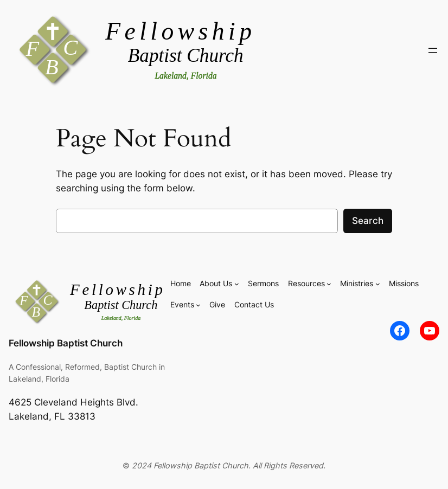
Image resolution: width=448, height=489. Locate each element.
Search (368, 221)
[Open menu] (433, 50)
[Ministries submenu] (378, 284)
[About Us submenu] (237, 284)
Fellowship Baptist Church (66, 343)
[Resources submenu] (329, 284)
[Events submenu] (198, 305)
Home (181, 283)
